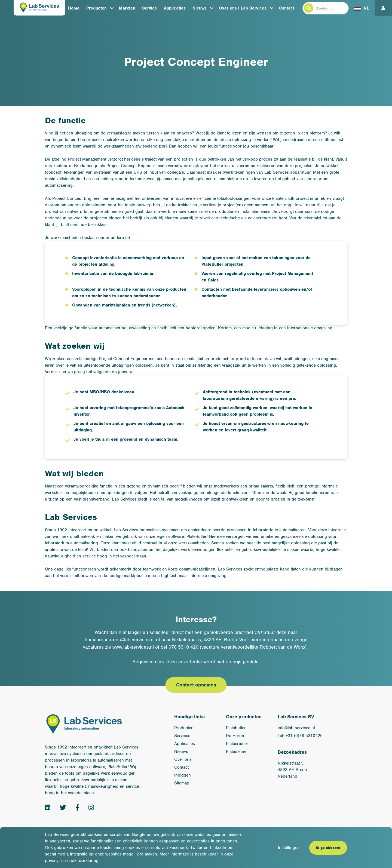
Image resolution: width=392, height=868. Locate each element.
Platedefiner (237, 752)
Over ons (183, 759)
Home (74, 8)
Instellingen (289, 848)
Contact (287, 8)
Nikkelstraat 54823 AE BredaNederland (292, 770)
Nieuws (200, 8)
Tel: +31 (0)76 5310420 (300, 736)
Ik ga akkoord (328, 848)
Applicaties (175, 8)
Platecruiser (237, 744)
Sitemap (182, 783)
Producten (97, 8)
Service (150, 8)
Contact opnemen (196, 685)
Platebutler (236, 728)
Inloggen (183, 775)
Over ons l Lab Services (243, 8)
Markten (127, 8)
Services (182, 736)
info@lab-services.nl (296, 728)
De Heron (235, 736)
